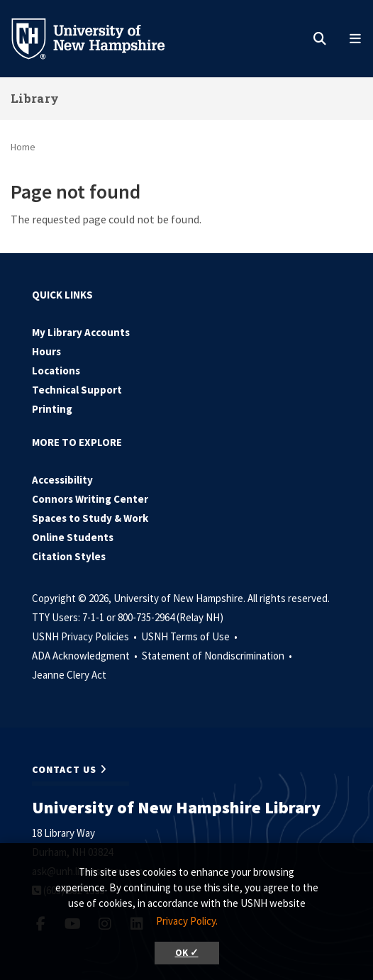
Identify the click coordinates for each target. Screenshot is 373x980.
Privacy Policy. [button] (187, 921)
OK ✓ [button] (187, 953)
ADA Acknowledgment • (86, 656)
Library (35, 98)
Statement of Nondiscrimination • (218, 656)
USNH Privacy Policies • (85, 636)
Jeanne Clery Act (69, 675)
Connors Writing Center (90, 499)
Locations (56, 371)
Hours (46, 351)
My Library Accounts (81, 332)
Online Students (73, 537)
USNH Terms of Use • (190, 636)
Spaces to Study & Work (90, 518)
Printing (52, 409)
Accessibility (62, 480)
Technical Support (77, 390)
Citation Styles (69, 556)
